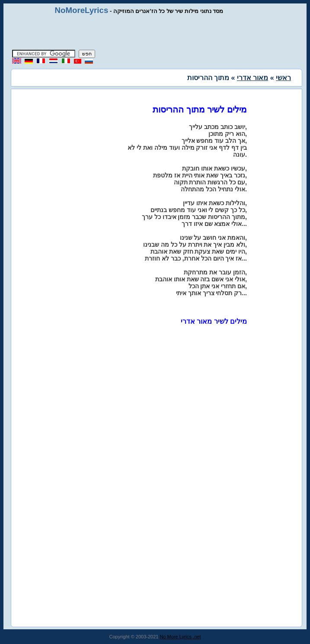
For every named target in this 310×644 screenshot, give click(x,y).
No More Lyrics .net (181, 637)
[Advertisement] (155, 32)
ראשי (283, 78)
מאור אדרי (252, 78)
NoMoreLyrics (82, 10)
